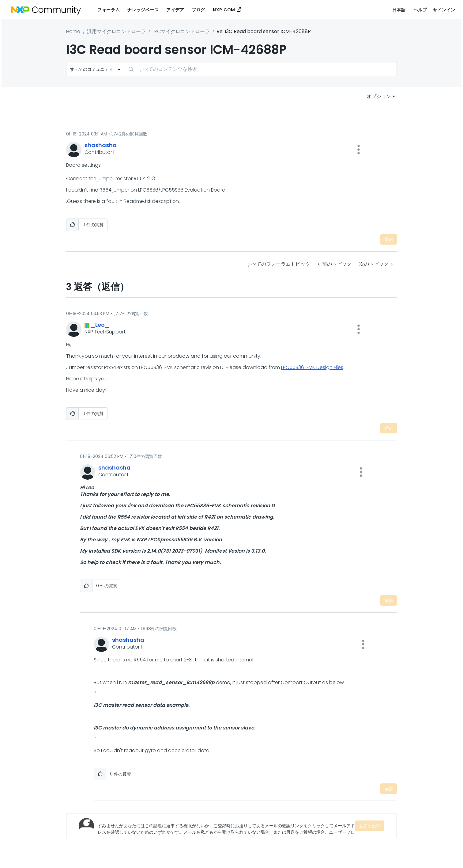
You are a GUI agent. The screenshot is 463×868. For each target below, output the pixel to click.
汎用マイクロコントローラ (116, 31)
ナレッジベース (143, 10)
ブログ (198, 10)
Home (73, 31)
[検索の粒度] (95, 69)
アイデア (175, 10)
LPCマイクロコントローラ (181, 31)
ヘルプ (420, 10)
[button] (359, 150)
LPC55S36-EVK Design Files (312, 367)
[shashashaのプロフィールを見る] (101, 145)
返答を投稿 (370, 826)
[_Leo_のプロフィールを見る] (100, 325)
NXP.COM (224, 10)
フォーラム (109, 10)
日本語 (399, 10)
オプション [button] (379, 96)
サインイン (444, 10)
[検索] (260, 69)
